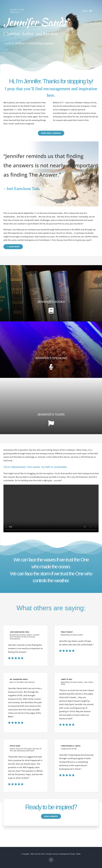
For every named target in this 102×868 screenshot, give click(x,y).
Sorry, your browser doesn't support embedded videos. (51, 508)
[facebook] (51, 860)
